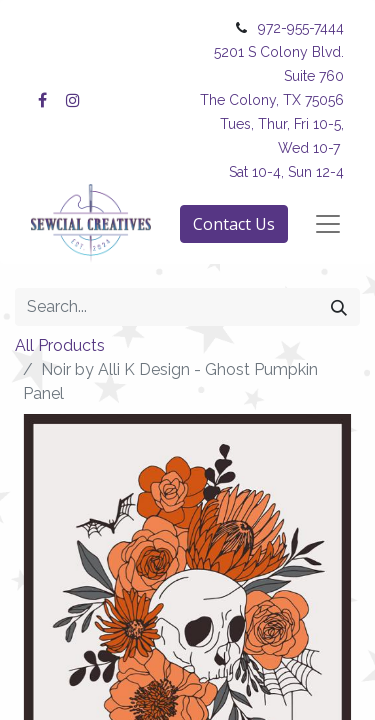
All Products (60, 345)
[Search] (339, 307)
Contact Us (234, 224)
